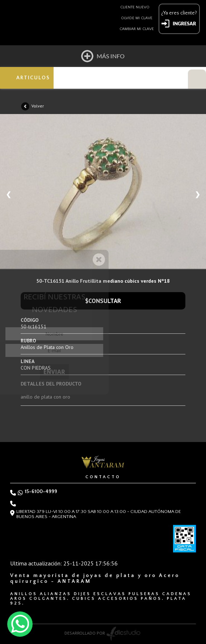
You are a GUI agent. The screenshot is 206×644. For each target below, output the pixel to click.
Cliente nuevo (135, 7)
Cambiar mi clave (137, 29)
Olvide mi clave (137, 18)
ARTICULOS (33, 78)
